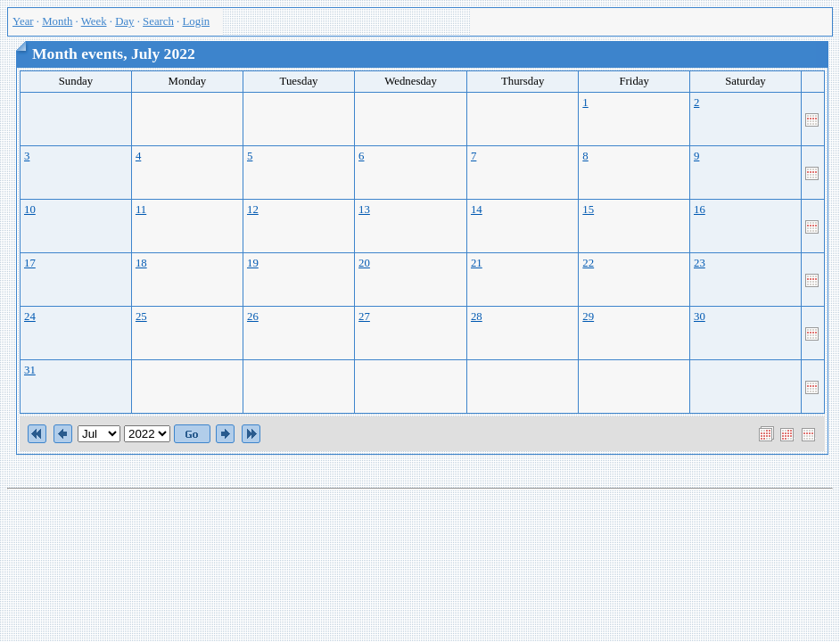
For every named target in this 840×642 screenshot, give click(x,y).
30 (700, 317)
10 (30, 210)
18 (141, 263)
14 (477, 210)
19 (253, 263)
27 (364, 317)
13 (364, 210)
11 (141, 210)
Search (158, 21)
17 (30, 263)
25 (141, 317)
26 (253, 317)
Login (197, 21)
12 (253, 210)
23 (700, 263)
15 (588, 210)
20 (364, 263)
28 (477, 317)
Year (23, 21)
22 (588, 263)
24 (30, 317)
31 (30, 370)
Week (94, 21)
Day (124, 21)
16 (700, 210)
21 (477, 263)
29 (588, 317)
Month (57, 21)
